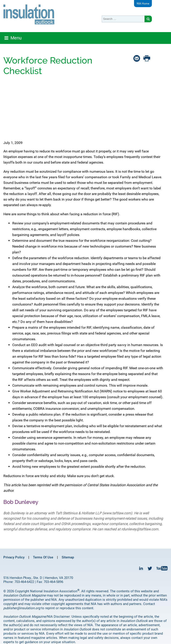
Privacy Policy (14, 557)
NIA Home (143, 4)
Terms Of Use (43, 557)
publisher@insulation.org (22, 608)
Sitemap (68, 557)
